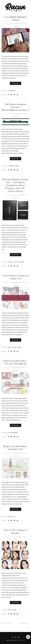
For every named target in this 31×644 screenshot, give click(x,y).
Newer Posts (7, 623)
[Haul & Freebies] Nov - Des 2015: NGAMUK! (15, 362)
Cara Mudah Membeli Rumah (15, 19)
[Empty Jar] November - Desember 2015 (16, 448)
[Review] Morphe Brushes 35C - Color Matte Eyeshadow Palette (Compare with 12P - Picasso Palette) (16, 185)
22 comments (15, 456)
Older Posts (24, 623)
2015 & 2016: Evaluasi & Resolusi (15, 532)
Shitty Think (12, 610)
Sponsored (12, 91)
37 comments (15, 540)
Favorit (19, 347)
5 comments (16, 27)
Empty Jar (12, 517)
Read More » (15, 83)
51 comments (15, 198)
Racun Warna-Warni (21, 640)
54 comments (15, 285)
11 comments (15, 117)
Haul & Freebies (13, 433)
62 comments (15, 370)
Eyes (10, 262)
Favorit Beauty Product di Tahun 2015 (15, 277)
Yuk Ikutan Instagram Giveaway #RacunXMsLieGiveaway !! (15, 107)
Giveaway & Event (14, 166)
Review (22, 262)
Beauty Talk (12, 347)
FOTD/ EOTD (15, 262)
